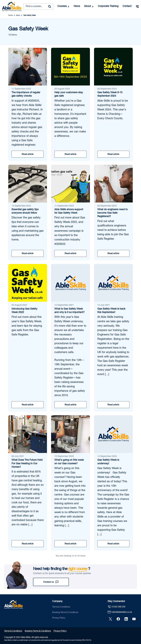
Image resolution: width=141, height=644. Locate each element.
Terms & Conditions (61, 607)
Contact (127, 6)
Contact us (51, 582)
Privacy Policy (59, 618)
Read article (28, 154)
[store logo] (12, 6)
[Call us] (137, 6)
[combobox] (38, 6)
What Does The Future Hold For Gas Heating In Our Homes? (27, 464)
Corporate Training (108, 6)
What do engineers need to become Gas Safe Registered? (112, 213)
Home (10, 15)
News (77, 6)
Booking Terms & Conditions (65, 613)
